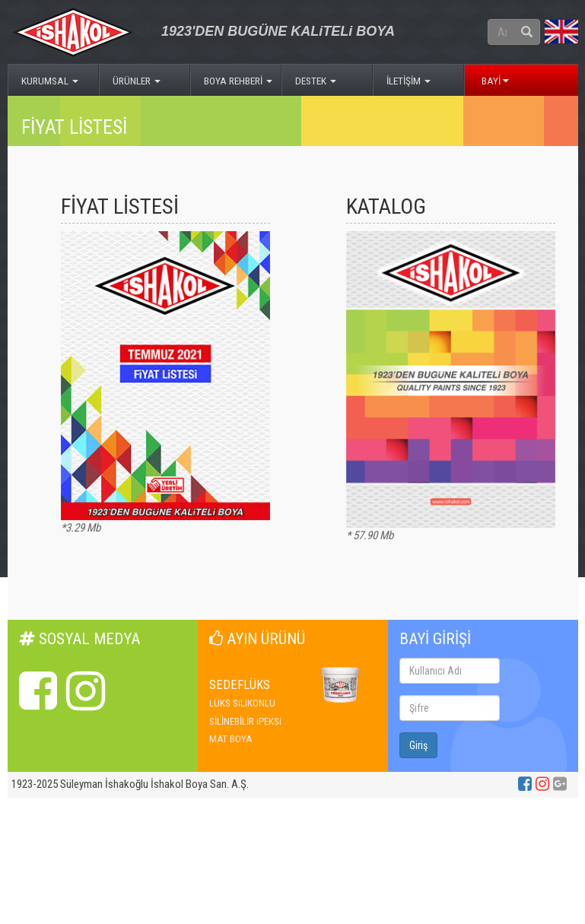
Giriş (418, 745)
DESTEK (316, 81)
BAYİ (495, 81)
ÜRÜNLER (137, 81)
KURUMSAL (50, 81)
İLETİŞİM (409, 81)
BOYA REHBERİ (238, 81)
